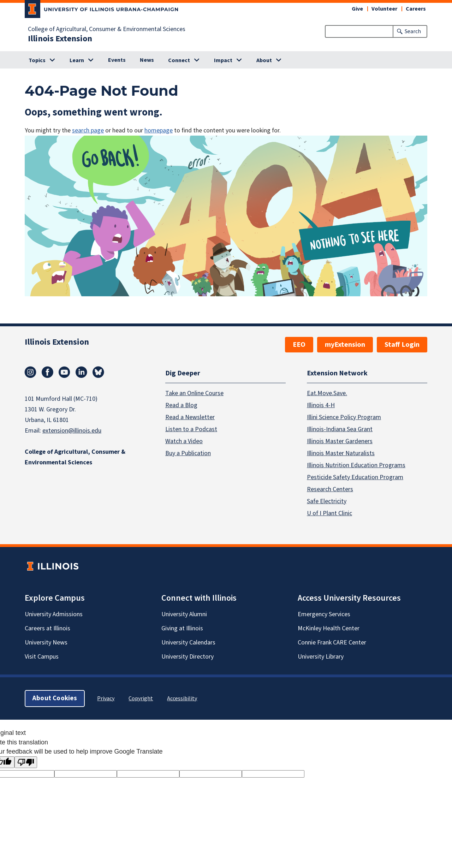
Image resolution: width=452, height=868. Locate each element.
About (264, 60)
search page (88, 130)
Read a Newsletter (190, 417)
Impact (223, 60)
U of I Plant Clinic (329, 513)
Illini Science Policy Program (344, 417)
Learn (77, 60)
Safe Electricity (327, 501)
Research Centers (330, 489)
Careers (416, 9)
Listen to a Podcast (191, 429)
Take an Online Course (194, 393)
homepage (159, 130)
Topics (37, 60)
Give (357, 9)
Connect (179, 60)
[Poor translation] (26, 762)
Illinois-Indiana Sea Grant (340, 429)
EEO (299, 345)
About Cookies (55, 698)
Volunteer (384, 9)
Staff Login (402, 345)
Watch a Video (184, 441)
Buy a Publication (188, 453)
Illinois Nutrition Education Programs (356, 465)
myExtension (345, 345)
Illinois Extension (60, 39)
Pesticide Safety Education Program (355, 477)
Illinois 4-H (321, 405)
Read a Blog (181, 405)
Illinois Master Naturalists (341, 453)
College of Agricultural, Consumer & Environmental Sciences (107, 29)
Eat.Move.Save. (327, 393)
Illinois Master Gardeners (340, 441)
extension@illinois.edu (72, 431)
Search (413, 31)
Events (117, 60)
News (147, 60)
